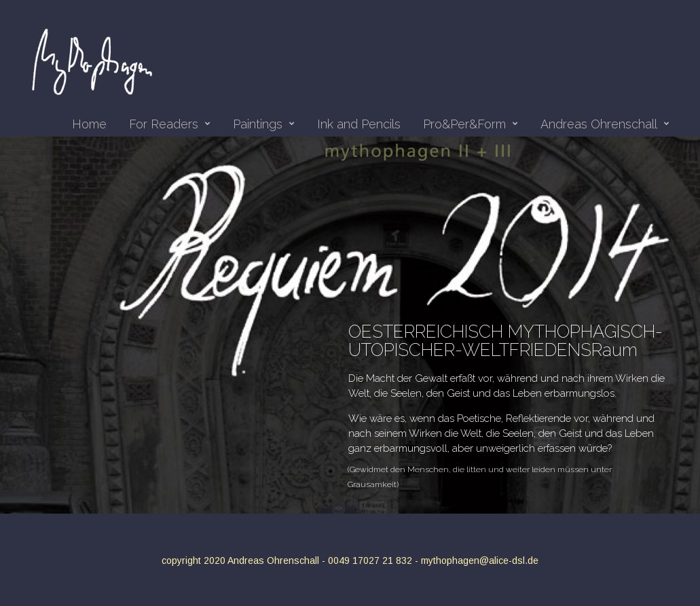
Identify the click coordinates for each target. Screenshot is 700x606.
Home (89, 125)
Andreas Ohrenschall (605, 125)
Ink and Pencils (359, 125)
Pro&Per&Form (471, 125)
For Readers (170, 125)
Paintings (264, 125)
